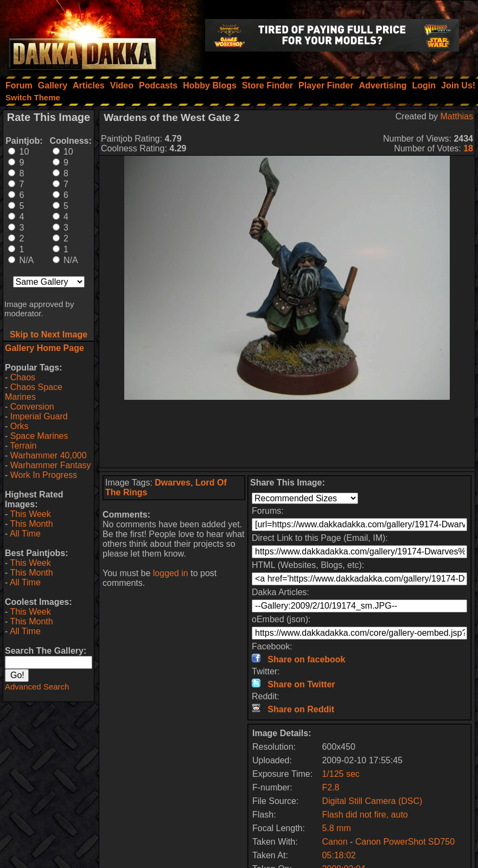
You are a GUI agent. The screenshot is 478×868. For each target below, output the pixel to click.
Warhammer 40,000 (49, 455)
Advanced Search (37, 687)
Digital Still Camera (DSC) (372, 801)
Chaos (23, 377)
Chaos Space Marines (34, 392)
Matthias (457, 116)
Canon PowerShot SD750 (405, 842)
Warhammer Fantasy (51, 465)
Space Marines (39, 436)
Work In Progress (44, 475)
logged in (171, 573)
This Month (31, 524)
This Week (30, 514)
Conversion (32, 407)
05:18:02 (339, 855)
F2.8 (330, 787)
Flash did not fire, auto (365, 815)
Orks (20, 426)
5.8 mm (336, 828)
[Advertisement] (287, 434)
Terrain (23, 446)
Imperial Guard (39, 416)
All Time (25, 534)
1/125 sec (340, 774)
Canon (334, 842)
